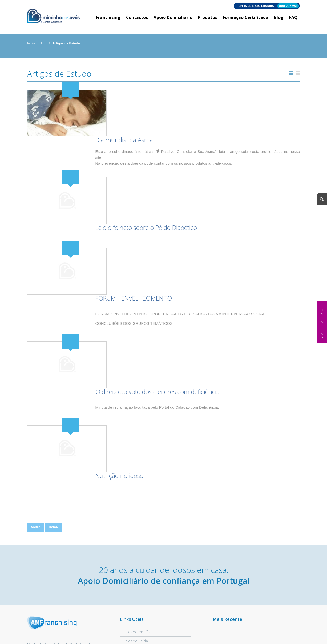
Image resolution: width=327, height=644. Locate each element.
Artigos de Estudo (66, 44)
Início (31, 44)
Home (53, 397)
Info (44, 44)
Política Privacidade (69, 633)
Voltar (36, 397)
